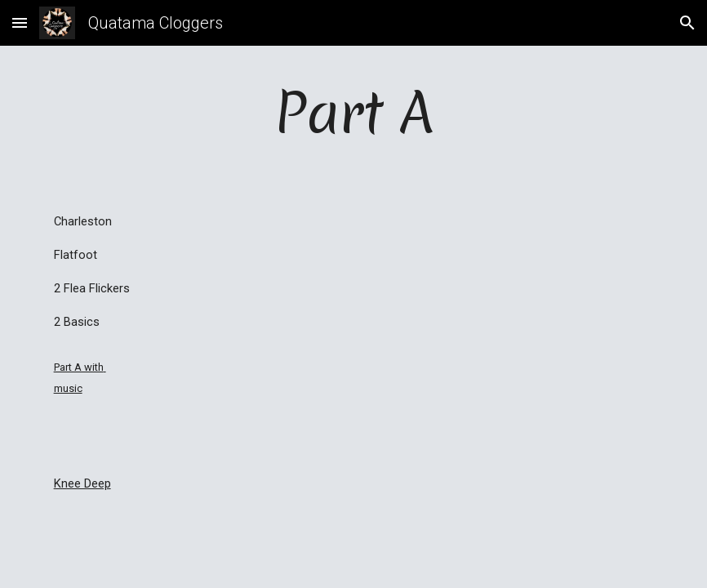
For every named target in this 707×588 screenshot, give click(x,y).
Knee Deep (82, 483)
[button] (20, 22)
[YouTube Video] (380, 312)
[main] (354, 112)
